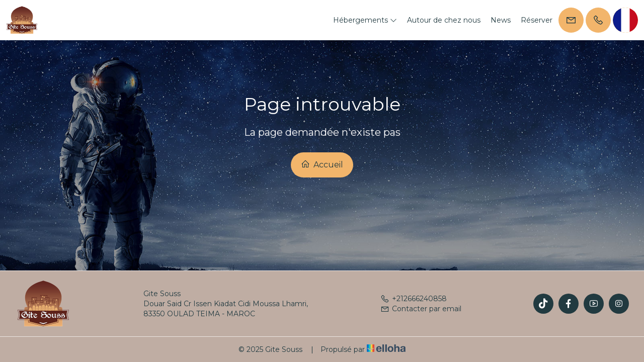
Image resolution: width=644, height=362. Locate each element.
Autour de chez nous (444, 20)
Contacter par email (421, 309)
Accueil (322, 164)
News (501, 20)
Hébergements (365, 20)
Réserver (537, 20)
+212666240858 (414, 299)
